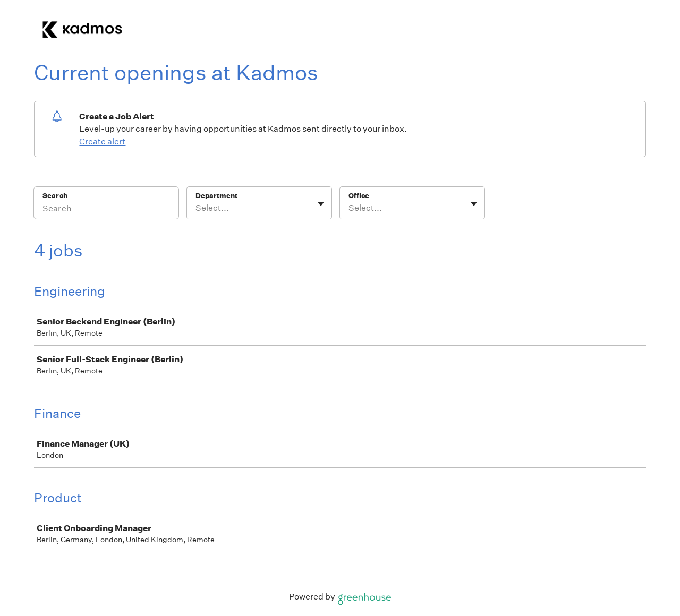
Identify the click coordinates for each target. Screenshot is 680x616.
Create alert (102, 142)
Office (359, 196)
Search (55, 196)
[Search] (106, 210)
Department (216, 196)
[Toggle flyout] (321, 204)
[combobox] (196, 208)
